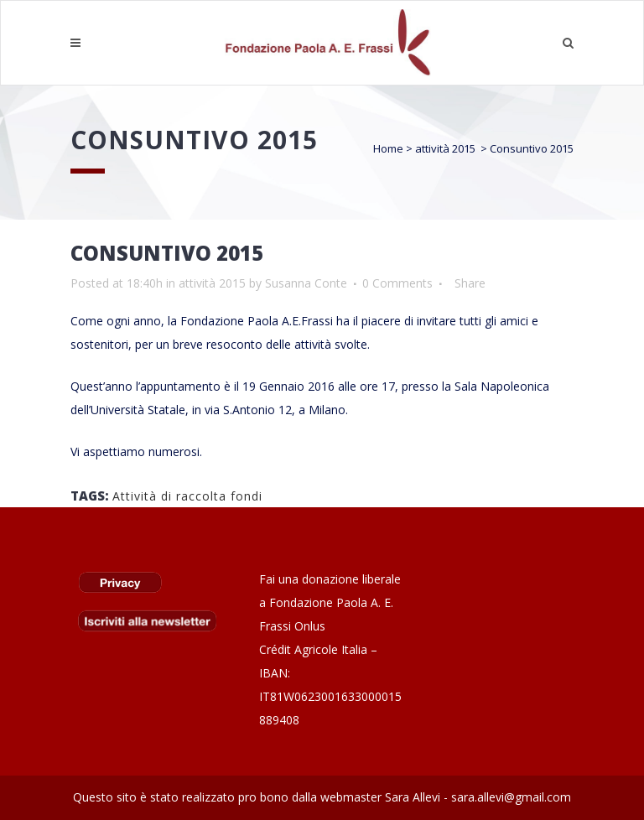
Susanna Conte (306, 283)
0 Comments (397, 283)
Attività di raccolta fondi (187, 496)
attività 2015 (445, 148)
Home (388, 148)
